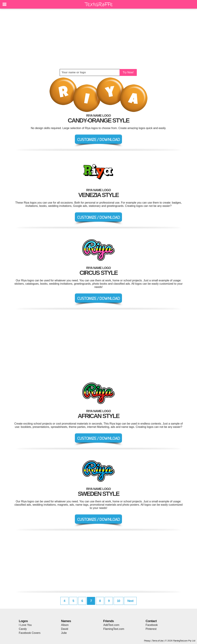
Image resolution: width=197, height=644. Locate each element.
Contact (151, 621)
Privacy (147, 641)
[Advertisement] (98, 39)
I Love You (25, 625)
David (65, 629)
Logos (23, 621)
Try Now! (128, 72)
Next (130, 601)
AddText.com (111, 625)
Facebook (152, 625)
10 (119, 601)
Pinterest (151, 629)
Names (66, 621)
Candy (23, 629)
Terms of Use (158, 641)
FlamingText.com (114, 629)
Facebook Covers (30, 633)
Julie (64, 633)
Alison (65, 625)
